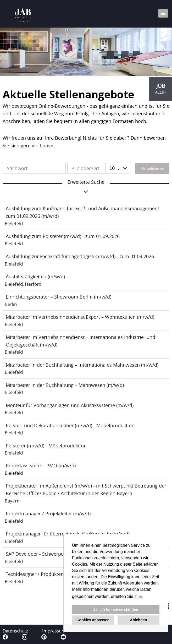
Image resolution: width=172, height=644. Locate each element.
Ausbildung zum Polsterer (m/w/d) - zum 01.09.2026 (63, 236)
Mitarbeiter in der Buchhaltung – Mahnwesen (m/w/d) (65, 385)
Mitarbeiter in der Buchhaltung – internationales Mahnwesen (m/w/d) (82, 365)
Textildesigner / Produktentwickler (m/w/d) (52, 574)
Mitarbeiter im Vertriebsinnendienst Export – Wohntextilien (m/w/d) (80, 317)
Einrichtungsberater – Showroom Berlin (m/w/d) (59, 297)
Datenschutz (15, 631)
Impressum (54, 631)
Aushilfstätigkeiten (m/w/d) (35, 277)
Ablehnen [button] (138, 620)
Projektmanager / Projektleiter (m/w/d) (48, 513)
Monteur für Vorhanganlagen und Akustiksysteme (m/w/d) (70, 405)
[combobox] (118, 168)
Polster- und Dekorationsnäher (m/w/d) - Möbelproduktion (70, 425)
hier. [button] (139, 596)
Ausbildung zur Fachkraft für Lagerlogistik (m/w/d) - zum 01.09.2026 (80, 256)
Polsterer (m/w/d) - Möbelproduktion (46, 446)
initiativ (42, 145)
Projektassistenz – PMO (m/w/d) (41, 466)
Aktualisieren (152, 168)
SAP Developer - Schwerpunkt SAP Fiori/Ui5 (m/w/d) (62, 554)
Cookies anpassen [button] (93, 620)
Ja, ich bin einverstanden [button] (116, 609)
